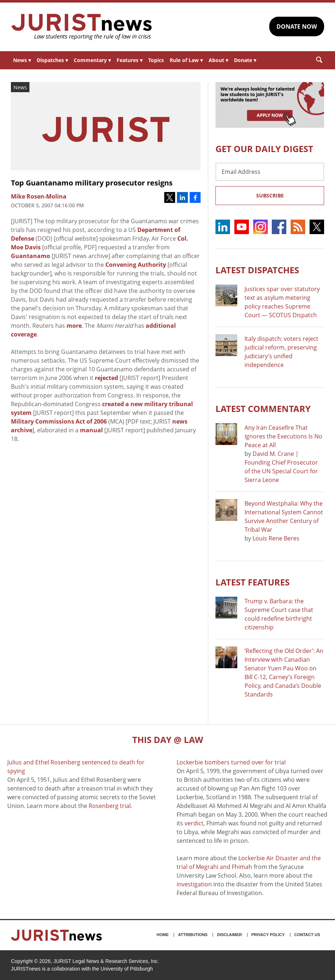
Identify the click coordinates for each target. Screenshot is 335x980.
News (22, 60)
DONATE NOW (297, 26)
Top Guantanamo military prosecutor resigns (92, 183)
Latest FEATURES (253, 582)
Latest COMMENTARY (263, 409)
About (218, 60)
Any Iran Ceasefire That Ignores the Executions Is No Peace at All (283, 436)
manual (91, 430)
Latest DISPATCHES (257, 270)
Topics (156, 60)
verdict (194, 823)
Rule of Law (186, 60)
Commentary (92, 60)
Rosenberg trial (110, 806)
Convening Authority (136, 265)
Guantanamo (31, 256)
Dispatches (52, 60)
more (74, 326)
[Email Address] (270, 172)
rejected (106, 378)
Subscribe (270, 195)
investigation (194, 884)
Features (130, 60)
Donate (245, 60)
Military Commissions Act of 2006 (59, 421)
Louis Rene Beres (276, 538)
